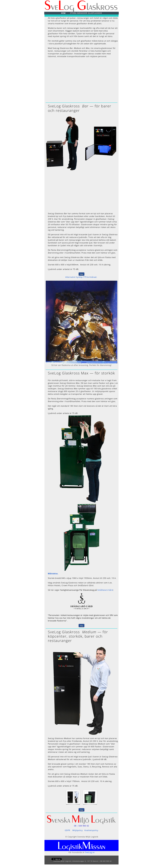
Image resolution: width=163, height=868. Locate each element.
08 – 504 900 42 (81, 826)
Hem (63, 13)
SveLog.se (90, 852)
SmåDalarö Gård (105, 590)
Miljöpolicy (78, 830)
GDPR (67, 830)
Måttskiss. (53, 574)
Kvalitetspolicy (91, 830)
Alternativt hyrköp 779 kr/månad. (81, 277)
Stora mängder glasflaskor (86, 13)
